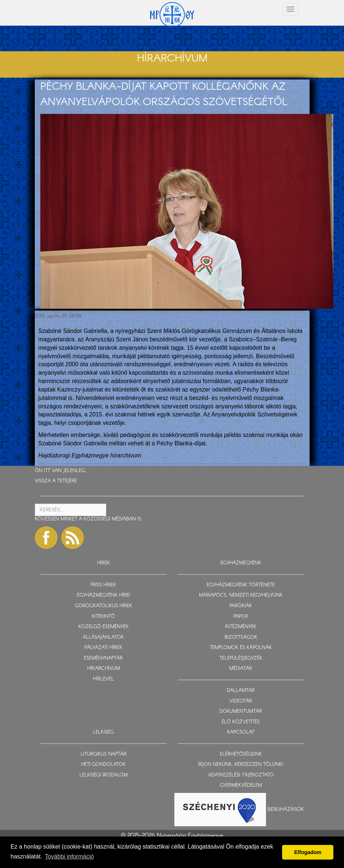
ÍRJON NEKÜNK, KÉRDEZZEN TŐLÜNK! (241, 765)
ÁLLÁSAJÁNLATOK (103, 637)
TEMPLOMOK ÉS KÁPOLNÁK (241, 648)
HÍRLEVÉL (103, 679)
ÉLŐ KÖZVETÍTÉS (241, 722)
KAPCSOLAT (241, 732)
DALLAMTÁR (241, 691)
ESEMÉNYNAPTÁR (103, 658)
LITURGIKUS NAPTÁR (103, 754)
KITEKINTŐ (103, 617)
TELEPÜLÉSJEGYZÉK (241, 658)
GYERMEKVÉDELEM (241, 785)
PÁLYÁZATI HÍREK (103, 648)
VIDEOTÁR (241, 701)
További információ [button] (69, 856)
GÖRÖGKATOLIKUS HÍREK (103, 606)
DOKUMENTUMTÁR (241, 711)
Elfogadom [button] (308, 852)
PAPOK (241, 617)
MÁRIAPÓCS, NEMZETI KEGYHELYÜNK (241, 595)
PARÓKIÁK (241, 606)
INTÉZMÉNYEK (241, 627)
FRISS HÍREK (103, 585)
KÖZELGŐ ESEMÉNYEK (103, 627)
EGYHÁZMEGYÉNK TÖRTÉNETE (241, 585)
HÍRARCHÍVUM (103, 669)
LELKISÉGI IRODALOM (103, 775)
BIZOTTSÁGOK (241, 637)
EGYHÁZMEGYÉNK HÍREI (103, 595)
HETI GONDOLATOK (103, 765)
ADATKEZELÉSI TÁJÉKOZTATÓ (241, 775)
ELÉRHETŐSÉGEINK (241, 754)
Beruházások (286, 809)
